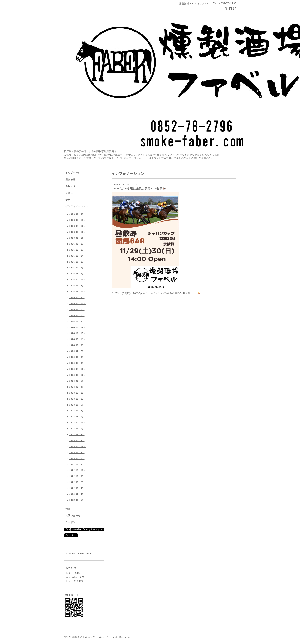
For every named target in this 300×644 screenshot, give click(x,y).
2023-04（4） (77, 440)
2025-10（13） (78, 262)
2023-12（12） (78, 393)
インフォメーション (77, 206)
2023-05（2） (77, 435)
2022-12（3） (77, 464)
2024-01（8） (77, 387)
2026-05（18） (78, 220)
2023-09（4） (77, 411)
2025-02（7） (77, 309)
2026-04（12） (78, 226)
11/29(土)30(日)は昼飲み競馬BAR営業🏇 (139, 189)
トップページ (73, 173)
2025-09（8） (77, 268)
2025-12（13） (78, 250)
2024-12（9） (77, 321)
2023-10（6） (77, 405)
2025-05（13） (78, 292)
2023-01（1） (77, 458)
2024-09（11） (78, 339)
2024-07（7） (77, 351)
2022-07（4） (77, 494)
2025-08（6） (77, 274)
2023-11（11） (78, 399)
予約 (68, 200)
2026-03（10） (78, 232)
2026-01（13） (78, 244)
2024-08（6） (77, 345)
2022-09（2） (77, 482)
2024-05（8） (77, 363)
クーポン (70, 522)
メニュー (70, 193)
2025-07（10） (78, 280)
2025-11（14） (78, 256)
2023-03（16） (78, 446)
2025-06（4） (77, 286)
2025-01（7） (77, 315)
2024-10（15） (78, 333)
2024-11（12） (78, 327)
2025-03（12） (78, 303)
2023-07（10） (78, 423)
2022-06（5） (77, 500)
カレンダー (72, 186)
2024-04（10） (78, 369)
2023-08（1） (77, 417)
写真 (68, 509)
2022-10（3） (77, 476)
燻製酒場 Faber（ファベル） (89, 637)
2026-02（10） (78, 238)
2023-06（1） (77, 429)
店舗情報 (70, 179)
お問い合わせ (73, 516)
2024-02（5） (77, 381)
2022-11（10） (78, 470)
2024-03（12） (78, 375)
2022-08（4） (77, 488)
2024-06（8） (77, 357)
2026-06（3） (77, 214)
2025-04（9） (77, 297)
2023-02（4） (77, 452)
